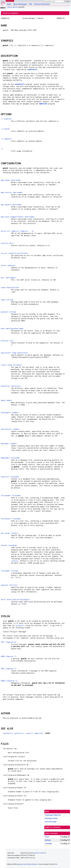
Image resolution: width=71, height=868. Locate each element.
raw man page (51, 822)
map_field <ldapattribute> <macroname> (18, 217)
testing (10, 7)
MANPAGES (10, 1)
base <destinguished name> (12, 328)
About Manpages (20, 4)
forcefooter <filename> (11, 519)
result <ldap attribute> (11, 365)
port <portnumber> (9, 278)
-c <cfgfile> (6, 119)
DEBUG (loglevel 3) (9, 681)
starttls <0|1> (7, 243)
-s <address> (6, 139)
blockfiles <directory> (11, 386)
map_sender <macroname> (11, 180)
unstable (48, 844)
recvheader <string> (10, 571)
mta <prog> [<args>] (10, 533)
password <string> (9, 312)
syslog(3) (20, 625)
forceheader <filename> (11, 496)
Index (9, 4)
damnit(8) (43, 104)
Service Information (42, 4)
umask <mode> (6, 400)
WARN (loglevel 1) (9, 656)
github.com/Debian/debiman (29, 864)
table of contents (53, 827)
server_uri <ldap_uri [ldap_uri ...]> (17, 231)
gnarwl (15, 7)
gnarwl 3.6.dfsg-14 (40, 853)
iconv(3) (15, 561)
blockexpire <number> (10, 412)
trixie (47, 837)
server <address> (8, 265)
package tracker (51, 818)
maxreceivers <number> (10, 429)
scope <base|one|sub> (10, 287)
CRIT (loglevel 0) (9, 642)
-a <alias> (5, 129)
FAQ (30, 4)
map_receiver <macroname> (12, 192)
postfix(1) (19, 733)
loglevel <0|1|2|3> (9, 585)
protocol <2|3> (7, 341)
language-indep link (53, 815)
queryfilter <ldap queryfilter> (15, 353)
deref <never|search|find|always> (15, 599)
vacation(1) (32, 69)
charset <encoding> (9, 545)
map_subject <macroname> (11, 205)
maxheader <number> (9, 444)
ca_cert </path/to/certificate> (15, 253)
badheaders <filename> (10, 458)
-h (2, 149)
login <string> (7, 300)
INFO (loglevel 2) (9, 669)
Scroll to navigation (10, 13)
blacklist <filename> (10, 477)
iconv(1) (29, 733)
